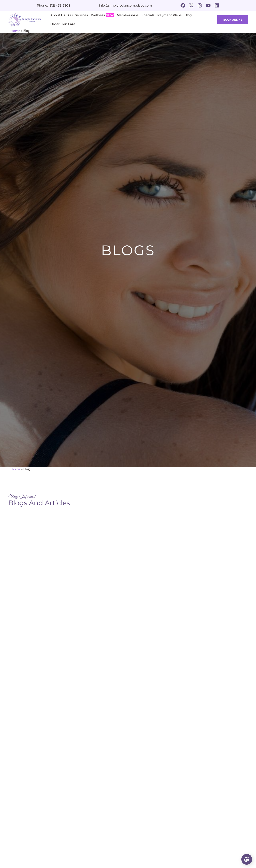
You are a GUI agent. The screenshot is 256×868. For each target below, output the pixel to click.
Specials (148, 15)
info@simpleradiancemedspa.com (125, 6)
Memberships (128, 15)
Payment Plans (169, 15)
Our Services (78, 15)
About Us (58, 15)
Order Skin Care (63, 24)
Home (15, 31)
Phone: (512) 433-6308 (54, 6)
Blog (188, 15)
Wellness (102, 15)
